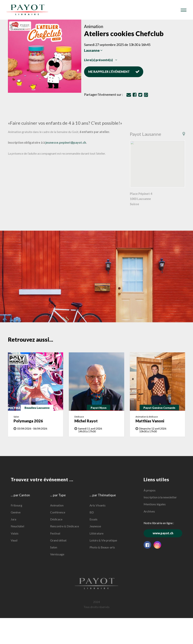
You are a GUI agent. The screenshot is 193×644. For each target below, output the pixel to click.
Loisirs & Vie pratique (103, 540)
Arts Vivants (98, 505)
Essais (93, 519)
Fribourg (16, 505)
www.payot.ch (167, 533)
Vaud (14, 540)
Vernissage (57, 554)
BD (92, 512)
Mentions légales (155, 504)
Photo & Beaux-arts (102, 547)
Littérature (96, 533)
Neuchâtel (17, 526)
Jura (13, 519)
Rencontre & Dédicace (65, 526)
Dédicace (56, 519)
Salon (54, 547)
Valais (15, 533)
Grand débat (58, 540)
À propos (150, 490)
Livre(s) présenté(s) (101, 60)
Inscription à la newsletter (160, 497)
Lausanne (93, 51)
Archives (149, 511)
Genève (16, 512)
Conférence (58, 512)
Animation (57, 505)
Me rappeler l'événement (114, 71)
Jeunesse (95, 526)
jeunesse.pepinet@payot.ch (66, 146)
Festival (55, 533)
